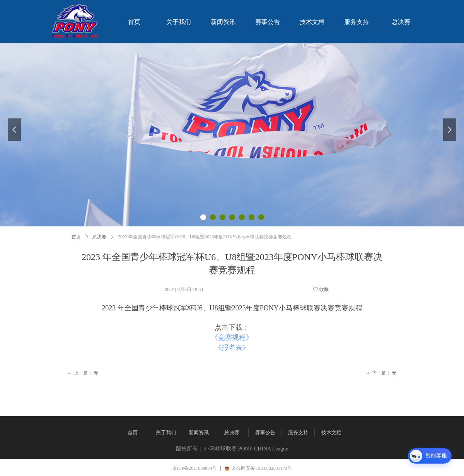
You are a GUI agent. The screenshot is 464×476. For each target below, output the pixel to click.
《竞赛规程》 (232, 337)
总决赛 (99, 237)
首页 (76, 237)
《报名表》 (232, 348)
